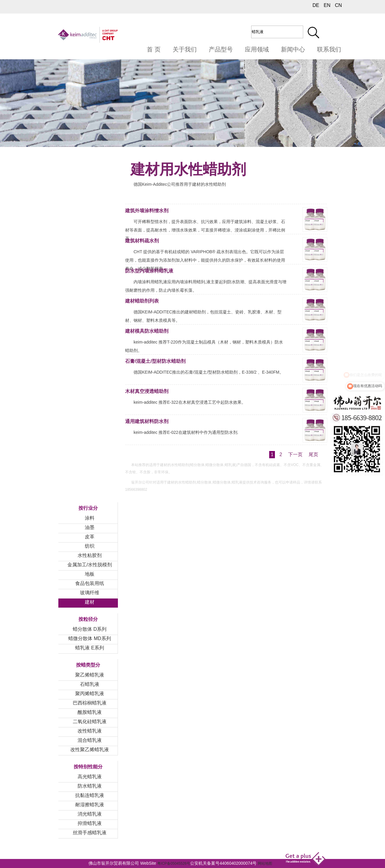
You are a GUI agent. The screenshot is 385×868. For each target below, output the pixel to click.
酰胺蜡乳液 (90, 712)
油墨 (90, 527)
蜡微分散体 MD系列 (89, 638)
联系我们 (329, 49)
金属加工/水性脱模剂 (90, 565)
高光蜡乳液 (90, 777)
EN (327, 5)
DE (316, 5)
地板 (90, 574)
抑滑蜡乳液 (90, 823)
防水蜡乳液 (90, 786)
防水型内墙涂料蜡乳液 (149, 271)
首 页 (154, 49)
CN (338, 5)
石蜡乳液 (90, 684)
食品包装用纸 (90, 583)
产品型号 (221, 49)
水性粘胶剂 (90, 555)
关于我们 (185, 49)
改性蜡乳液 (90, 731)
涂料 (90, 518)
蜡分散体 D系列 (90, 629)
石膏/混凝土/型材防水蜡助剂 (155, 361)
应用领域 (257, 49)
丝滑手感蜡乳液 (90, 833)
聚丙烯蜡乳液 (90, 694)
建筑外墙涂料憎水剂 (147, 211)
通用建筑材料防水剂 (147, 421)
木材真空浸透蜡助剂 (147, 391)
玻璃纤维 (90, 593)
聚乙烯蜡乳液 (90, 675)
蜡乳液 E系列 (89, 648)
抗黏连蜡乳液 (90, 795)
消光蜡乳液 (90, 814)
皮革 (90, 537)
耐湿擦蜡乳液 (90, 805)
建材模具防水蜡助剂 (147, 331)
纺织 (90, 546)
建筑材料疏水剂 (142, 241)
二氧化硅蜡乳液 (90, 722)
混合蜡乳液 (90, 740)
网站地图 (265, 863)
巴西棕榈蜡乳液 (90, 703)
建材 (90, 602)
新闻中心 (293, 49)
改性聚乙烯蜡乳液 (90, 750)
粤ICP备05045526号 (174, 863)
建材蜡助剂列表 (142, 301)
